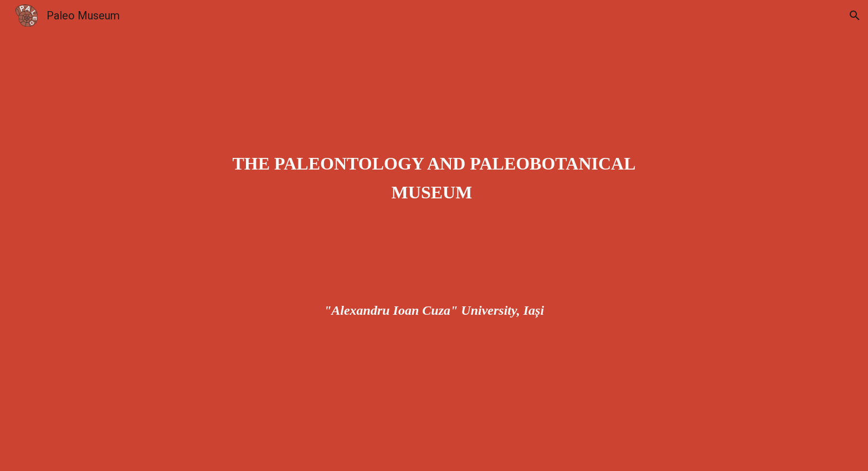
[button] (855, 16)
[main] (434, 235)
